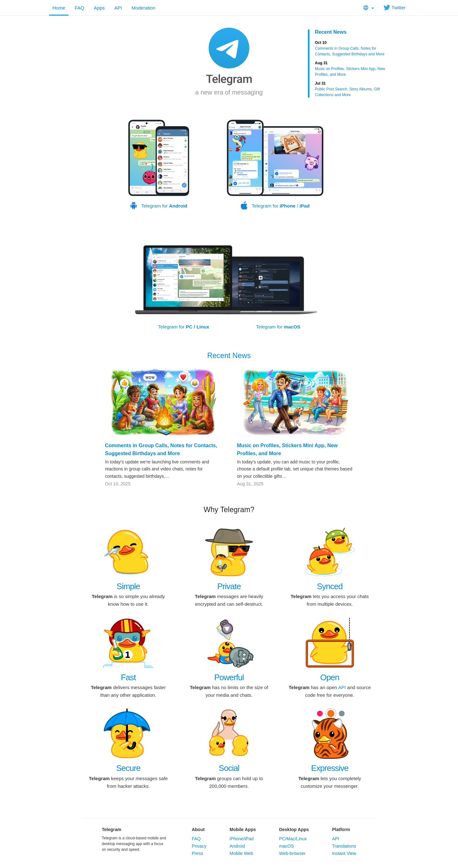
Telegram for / (275, 165)
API (118, 8)
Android (237, 846)
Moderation (143, 8)
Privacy (199, 846)
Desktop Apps (294, 829)
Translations (344, 846)
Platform (341, 829)
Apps (99, 8)
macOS (286, 846)
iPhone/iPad (242, 839)
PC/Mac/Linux (293, 839)
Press (198, 853)
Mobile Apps (243, 829)
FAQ (80, 8)
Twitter (395, 7)
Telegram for (159, 165)
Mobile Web (241, 853)
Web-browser (292, 853)
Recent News (331, 32)
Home (59, 8)
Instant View (344, 853)
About (198, 829)
